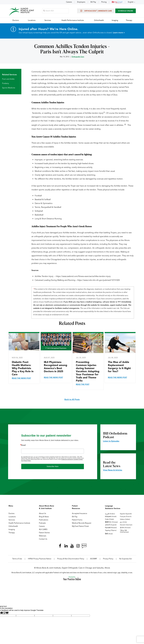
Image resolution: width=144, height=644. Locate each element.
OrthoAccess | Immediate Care (96, 11)
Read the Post (83, 385)
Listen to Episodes (111, 441)
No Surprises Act (126, 559)
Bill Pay (93, 2)
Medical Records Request (82, 523)
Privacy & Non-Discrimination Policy (71, 559)
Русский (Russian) (111, 528)
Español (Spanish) (126, 514)
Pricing (104, 2)
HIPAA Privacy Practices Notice (40, 559)
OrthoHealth (13, 527)
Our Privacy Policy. (26, 461)
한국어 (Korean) (125, 528)
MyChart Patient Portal (80, 527)
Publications (44, 520)
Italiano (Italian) (125, 520)
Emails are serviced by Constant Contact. (72, 460)
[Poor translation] (6, 613)
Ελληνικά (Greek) (111, 517)
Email (23, 445)
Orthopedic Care (78, 57)
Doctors (11, 514)
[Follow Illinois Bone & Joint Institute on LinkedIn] (66, 546)
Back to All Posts (72, 400)
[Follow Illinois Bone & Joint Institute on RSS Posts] (84, 546)
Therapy (12, 533)
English (131, 2)
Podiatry (5, 84)
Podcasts (42, 523)
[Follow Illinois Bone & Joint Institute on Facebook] (60, 546)
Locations (12, 517)
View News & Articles (113, 470)
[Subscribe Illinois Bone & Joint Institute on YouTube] (72, 546)
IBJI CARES (43, 530)
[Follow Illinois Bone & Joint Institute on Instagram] (78, 546)
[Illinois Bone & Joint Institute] (22, 12)
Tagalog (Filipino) (111, 531)
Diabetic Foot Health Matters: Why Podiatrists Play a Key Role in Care (23, 369)
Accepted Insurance (80, 514)
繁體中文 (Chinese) (111, 522)
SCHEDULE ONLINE (126, 11)
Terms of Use (17, 559)
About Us (42, 514)
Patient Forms (77, 520)
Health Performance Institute (19, 523)
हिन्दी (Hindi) (109, 534)
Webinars (43, 536)
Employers (81, 2)
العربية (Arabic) (110, 514)
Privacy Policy (108, 559)
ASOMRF (94, 559)
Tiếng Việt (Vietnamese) (124, 531)
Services (12, 520)
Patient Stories (44, 533)
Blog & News (44, 517)
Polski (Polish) (109, 520)
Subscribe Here (53, 467)
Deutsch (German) (126, 525)
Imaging (12, 530)
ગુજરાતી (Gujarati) (111, 525)
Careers (69, 2)
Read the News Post (21, 379)
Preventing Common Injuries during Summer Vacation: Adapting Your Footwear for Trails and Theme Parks (88, 372)
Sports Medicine (9, 88)
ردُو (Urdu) (123, 522)
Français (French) (126, 517)
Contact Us (43, 539)
